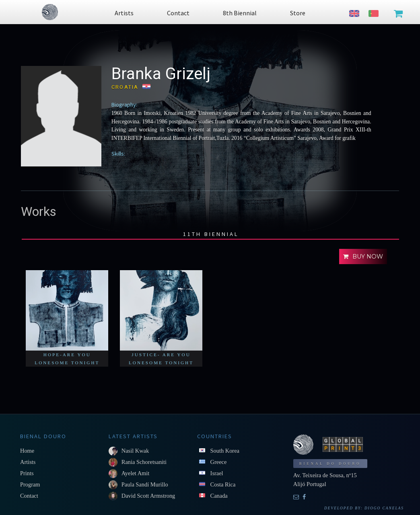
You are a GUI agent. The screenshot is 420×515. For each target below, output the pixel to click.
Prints (27, 473)
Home (27, 451)
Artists (28, 462)
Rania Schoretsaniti (144, 462)
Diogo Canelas (384, 508)
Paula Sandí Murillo (145, 484)
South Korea (225, 451)
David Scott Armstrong (148, 496)
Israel (217, 473)
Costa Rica (223, 484)
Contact (29, 496)
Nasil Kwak (135, 451)
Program (30, 484)
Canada (219, 496)
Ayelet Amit (135, 473)
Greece (219, 462)
